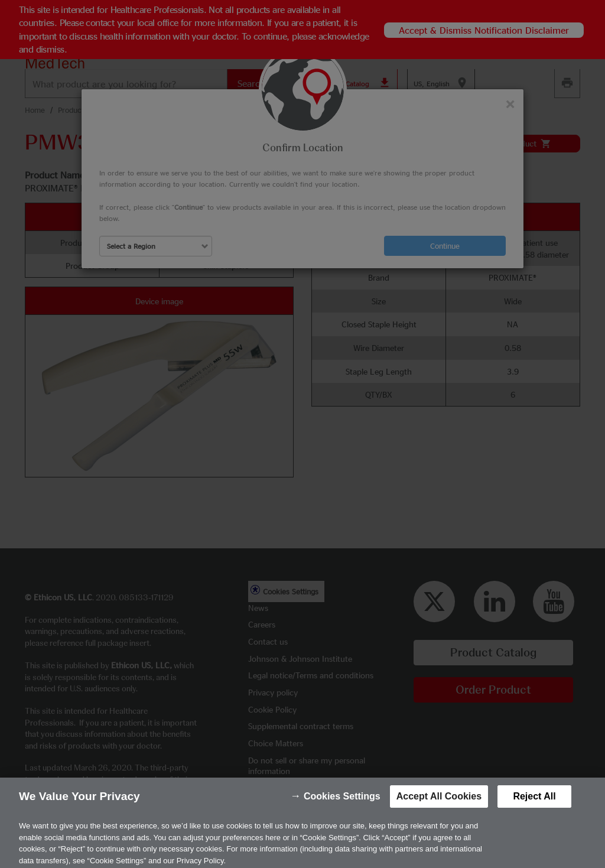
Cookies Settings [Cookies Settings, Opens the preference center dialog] (342, 804)
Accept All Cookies (439, 804)
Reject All (534, 804)
